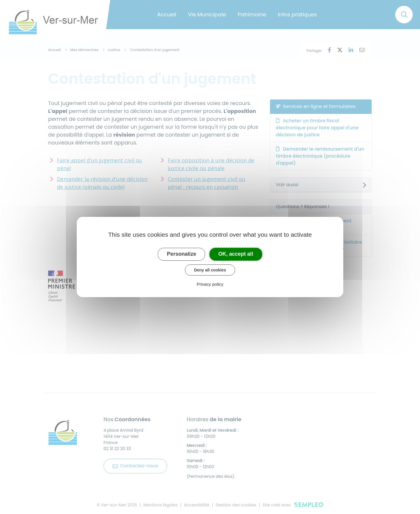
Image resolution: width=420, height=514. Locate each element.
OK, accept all (236, 254)
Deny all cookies (210, 270)
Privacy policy (210, 284)
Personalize (181, 254)
